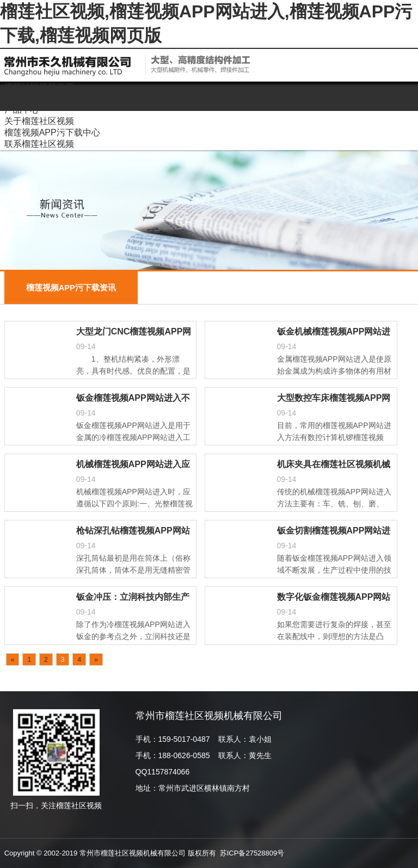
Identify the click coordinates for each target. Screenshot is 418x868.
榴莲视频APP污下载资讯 (71, 288)
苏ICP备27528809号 (252, 853)
